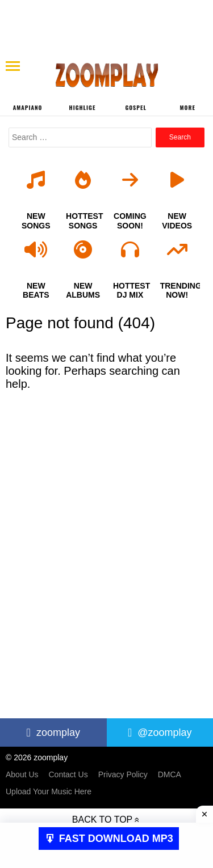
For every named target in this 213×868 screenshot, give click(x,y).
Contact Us (68, 774)
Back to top (102, 820)
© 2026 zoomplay (37, 757)
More (188, 107)
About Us (22, 774)
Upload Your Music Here (49, 791)
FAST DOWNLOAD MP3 (116, 839)
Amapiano (28, 107)
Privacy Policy (123, 774)
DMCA (170, 774)
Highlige (83, 107)
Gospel (135, 107)
